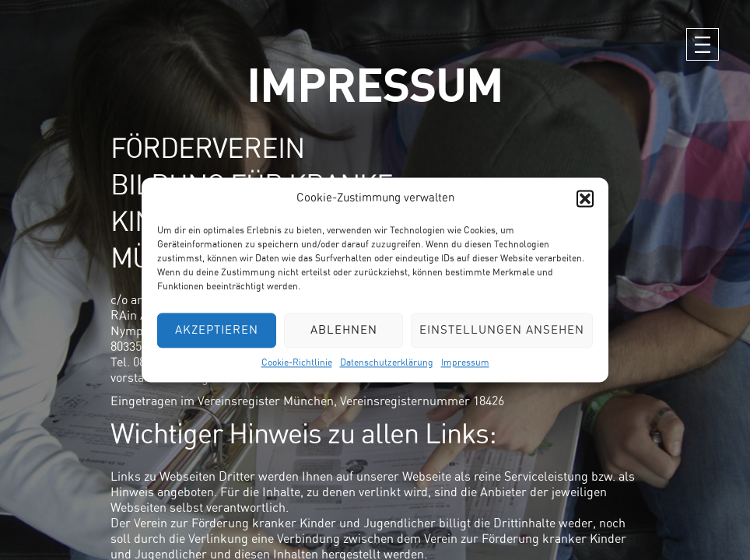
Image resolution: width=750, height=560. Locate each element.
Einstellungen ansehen (502, 330)
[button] (585, 198)
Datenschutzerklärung (387, 362)
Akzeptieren (217, 330)
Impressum (465, 362)
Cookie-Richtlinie (297, 362)
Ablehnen (344, 330)
